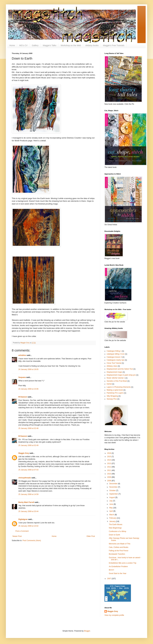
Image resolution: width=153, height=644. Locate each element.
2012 (109, 467)
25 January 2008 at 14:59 (28, 494)
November (114, 487)
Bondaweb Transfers (117, 554)
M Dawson (23, 397)
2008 (109, 481)
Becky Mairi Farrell (26, 502)
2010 (109, 474)
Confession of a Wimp (117, 531)
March (112, 515)
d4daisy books (92, 45)
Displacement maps (114, 372)
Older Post (91, 536)
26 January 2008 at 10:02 (28, 526)
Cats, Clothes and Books (119, 547)
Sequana (22, 377)
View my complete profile (114, 615)
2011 (109, 470)
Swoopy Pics (112, 399)
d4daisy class (112, 366)
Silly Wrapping (112, 396)
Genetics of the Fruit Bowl (117, 381)
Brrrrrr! (111, 570)
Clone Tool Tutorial (114, 363)
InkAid (109, 384)
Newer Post (17, 536)
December (114, 484)
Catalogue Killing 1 (114, 351)
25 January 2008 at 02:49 (28, 445)
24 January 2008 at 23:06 (28, 389)
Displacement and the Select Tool (120, 369)
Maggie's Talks (50, 45)
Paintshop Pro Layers (115, 393)
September (114, 494)
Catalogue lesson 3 (114, 357)
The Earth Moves (116, 524)
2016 (109, 453)
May (111, 508)
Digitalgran (23, 519)
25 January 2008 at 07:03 (28, 470)
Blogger (87, 631)
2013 (109, 463)
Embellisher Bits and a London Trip (123, 563)
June (111, 504)
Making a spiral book (115, 390)
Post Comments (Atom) (32, 541)
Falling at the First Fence (119, 551)
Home (12, 45)
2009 (109, 477)
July (111, 501)
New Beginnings (115, 528)
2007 (109, 579)
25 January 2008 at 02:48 (28, 428)
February (113, 518)
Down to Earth (114, 535)
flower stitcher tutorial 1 (116, 378)
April (111, 511)
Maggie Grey (24, 453)
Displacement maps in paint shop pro (121, 375)
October (113, 491)
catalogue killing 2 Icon (116, 354)
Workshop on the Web (71, 45)
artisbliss (22, 355)
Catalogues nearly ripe (115, 360)
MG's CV (23, 45)
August (112, 497)
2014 (109, 460)
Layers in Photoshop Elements (119, 387)
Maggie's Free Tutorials (114, 45)
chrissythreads (25, 478)
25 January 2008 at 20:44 (28, 511)
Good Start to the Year (118, 573)
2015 (109, 457)
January (113, 521)
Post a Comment (22, 531)
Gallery (35, 45)
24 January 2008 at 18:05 (28, 369)
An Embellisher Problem (118, 567)
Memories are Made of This (120, 544)
